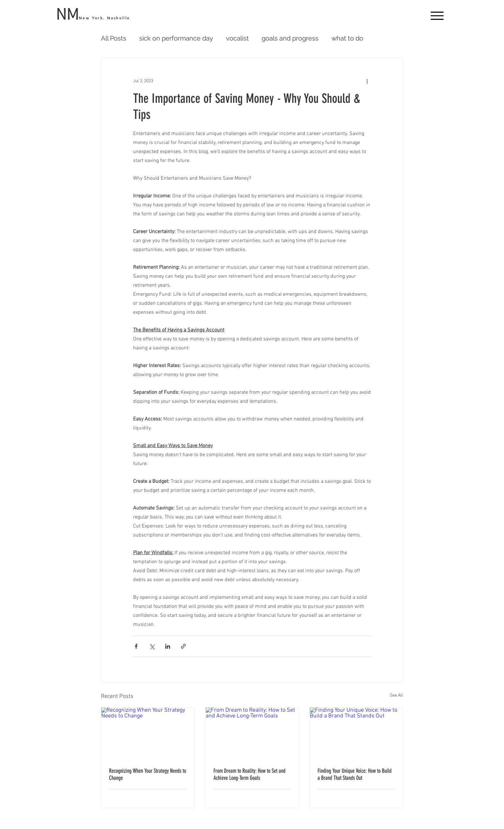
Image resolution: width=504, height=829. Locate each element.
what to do (347, 38)
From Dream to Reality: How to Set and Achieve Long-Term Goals (249, 774)
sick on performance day (176, 38)
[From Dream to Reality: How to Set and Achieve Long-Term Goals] (252, 734)
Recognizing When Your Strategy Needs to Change (148, 774)
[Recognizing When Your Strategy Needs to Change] (148, 734)
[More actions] (367, 81)
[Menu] (437, 16)
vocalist (237, 38)
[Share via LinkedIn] (168, 646)
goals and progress (290, 38)
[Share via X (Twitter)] (152, 646)
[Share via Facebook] (136, 646)
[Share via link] (183, 646)
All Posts (114, 38)
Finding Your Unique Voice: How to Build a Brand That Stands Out (355, 774)
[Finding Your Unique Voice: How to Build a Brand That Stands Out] (356, 734)
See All (396, 695)
